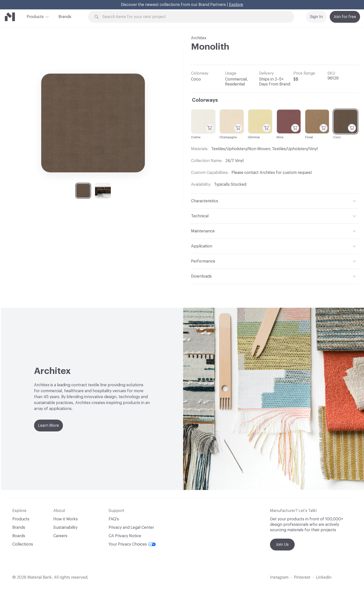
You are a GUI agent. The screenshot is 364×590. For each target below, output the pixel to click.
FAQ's (114, 519)
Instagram (279, 577)
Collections (23, 544)
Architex (199, 38)
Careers (60, 536)
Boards (19, 536)
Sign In (316, 17)
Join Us (282, 545)
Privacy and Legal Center (131, 528)
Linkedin (324, 577)
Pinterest (302, 577)
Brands (65, 17)
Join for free (345, 17)
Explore (236, 5)
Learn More (48, 426)
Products (35, 16)
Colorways (205, 100)
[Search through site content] (194, 17)
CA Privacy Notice (125, 536)
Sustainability (65, 528)
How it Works (66, 519)
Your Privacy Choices (132, 544)
